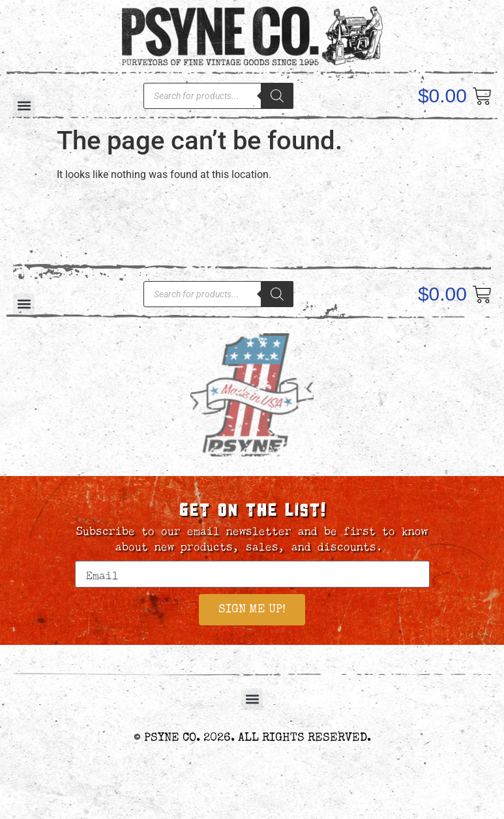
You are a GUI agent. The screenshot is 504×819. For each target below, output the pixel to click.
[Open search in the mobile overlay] (218, 96)
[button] (252, 699)
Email (93, 555)
